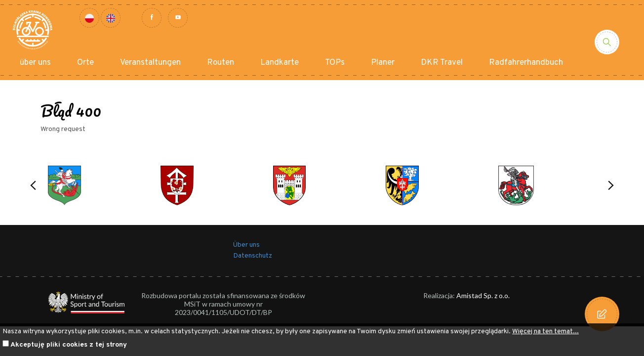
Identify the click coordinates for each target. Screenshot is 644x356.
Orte (85, 63)
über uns (35, 63)
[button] (33, 185)
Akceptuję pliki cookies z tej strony (69, 345)
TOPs (335, 63)
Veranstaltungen (150, 63)
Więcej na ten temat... (545, 332)
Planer (383, 63)
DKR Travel (442, 63)
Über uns (246, 245)
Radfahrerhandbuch (526, 63)
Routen (221, 63)
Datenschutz (253, 256)
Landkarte (280, 63)
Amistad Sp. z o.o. (483, 295)
